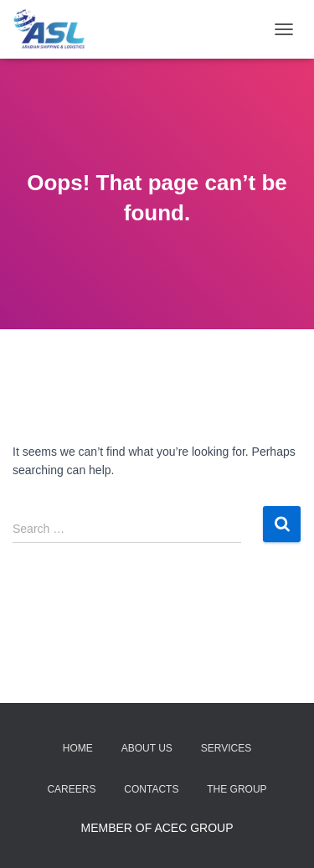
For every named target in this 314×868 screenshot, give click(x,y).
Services (226, 748)
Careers (71, 789)
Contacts (151, 789)
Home (78, 748)
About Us (147, 748)
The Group (237, 789)
